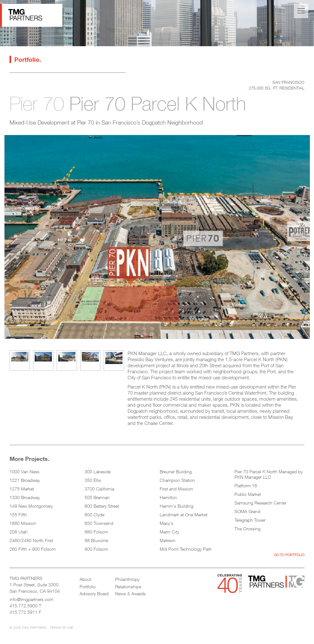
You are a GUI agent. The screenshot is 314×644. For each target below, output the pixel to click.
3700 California (99, 489)
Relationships (128, 587)
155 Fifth (18, 515)
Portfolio (88, 587)
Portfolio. (28, 59)
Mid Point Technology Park (186, 549)
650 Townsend (99, 523)
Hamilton (168, 497)
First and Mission (176, 489)
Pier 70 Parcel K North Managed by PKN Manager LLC (269, 474)
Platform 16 (246, 486)
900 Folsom (96, 549)
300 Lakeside (98, 472)
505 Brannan (97, 497)
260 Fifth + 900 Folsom (33, 549)
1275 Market (22, 489)
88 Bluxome (96, 540)
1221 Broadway (25, 480)
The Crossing (248, 529)
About (85, 579)
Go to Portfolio (289, 555)
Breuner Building (176, 472)
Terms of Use (62, 627)
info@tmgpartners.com (31, 599)
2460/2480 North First (31, 540)
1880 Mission (23, 523)
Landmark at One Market (184, 515)
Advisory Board (94, 594)
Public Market (248, 494)
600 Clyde (94, 515)
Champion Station (177, 480)
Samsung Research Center (260, 503)
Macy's (167, 523)
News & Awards (130, 594)
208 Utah (19, 532)
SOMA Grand (247, 511)
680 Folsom (96, 532)
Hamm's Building (177, 506)
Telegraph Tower (250, 520)
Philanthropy (127, 579)
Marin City (169, 532)
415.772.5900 (24, 606)
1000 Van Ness (24, 472)
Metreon (168, 540)
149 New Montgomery (31, 506)
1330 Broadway (25, 497)
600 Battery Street (102, 506)
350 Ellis (93, 480)
